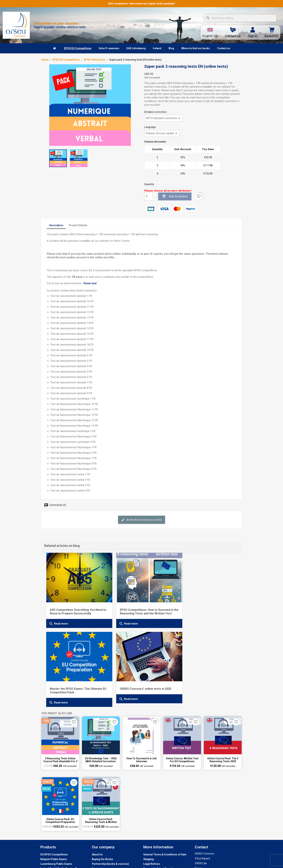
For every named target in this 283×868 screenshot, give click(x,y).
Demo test (90, 283)
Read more (58, 619)
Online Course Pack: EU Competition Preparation (60, 808)
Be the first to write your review (141, 520)
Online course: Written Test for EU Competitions (182, 748)
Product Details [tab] (78, 225)
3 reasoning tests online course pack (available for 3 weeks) (60, 748)
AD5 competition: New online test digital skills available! (141, 4)
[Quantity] (149, 196)
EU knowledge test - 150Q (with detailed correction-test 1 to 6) (101, 748)
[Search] (240, 18)
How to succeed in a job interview (141, 748)
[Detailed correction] (164, 118)
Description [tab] (56, 225)
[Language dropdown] (210, 32)
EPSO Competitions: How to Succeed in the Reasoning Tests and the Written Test (139, 609)
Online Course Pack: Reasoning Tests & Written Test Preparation (101, 808)
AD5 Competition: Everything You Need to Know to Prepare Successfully (76, 607)
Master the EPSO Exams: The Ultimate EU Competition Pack (204, 607)
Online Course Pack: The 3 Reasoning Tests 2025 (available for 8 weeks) (223, 748)
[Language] (162, 133)
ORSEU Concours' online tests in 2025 (204, 680)
